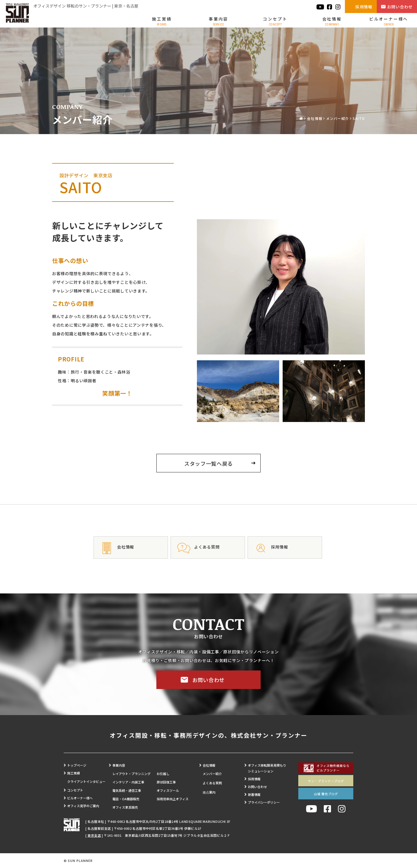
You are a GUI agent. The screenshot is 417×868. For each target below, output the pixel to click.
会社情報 (332, 21)
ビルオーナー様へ (389, 21)
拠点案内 (209, 792)
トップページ (77, 765)
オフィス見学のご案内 (83, 806)
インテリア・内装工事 (128, 782)
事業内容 (218, 21)
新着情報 (254, 794)
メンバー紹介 (338, 118)
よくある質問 (212, 783)
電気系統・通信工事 (127, 790)
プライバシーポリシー (264, 802)
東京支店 (94, 835)
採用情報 (364, 7)
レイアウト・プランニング (131, 774)
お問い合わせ (400, 7)
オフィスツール (168, 790)
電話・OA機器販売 (126, 799)
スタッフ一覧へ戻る (209, 463)
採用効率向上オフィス (173, 799)
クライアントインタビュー (86, 781)
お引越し (163, 774)
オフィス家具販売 (125, 807)
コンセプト (275, 21)
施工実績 (162, 21)
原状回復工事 (166, 782)
